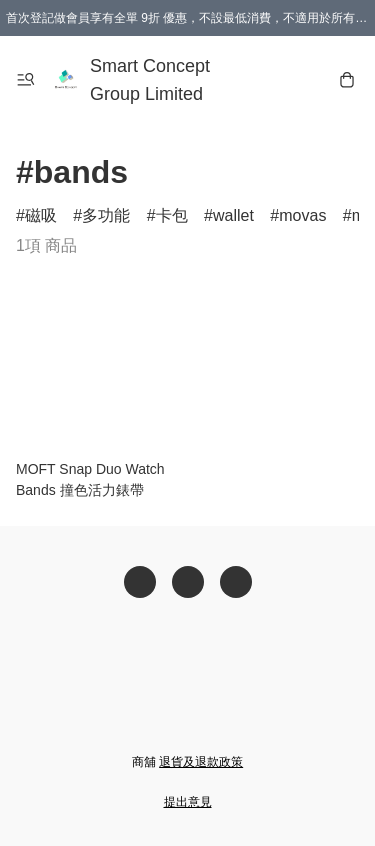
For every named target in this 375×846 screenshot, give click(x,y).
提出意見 (188, 802)
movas (302, 215)
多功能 (106, 215)
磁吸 (41, 215)
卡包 (172, 215)
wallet (233, 215)
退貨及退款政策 (201, 762)
